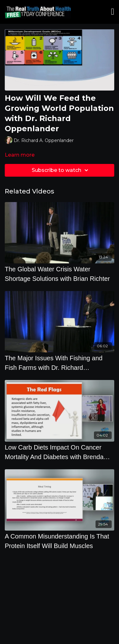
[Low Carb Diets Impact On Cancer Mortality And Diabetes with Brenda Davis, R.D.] (60, 452)
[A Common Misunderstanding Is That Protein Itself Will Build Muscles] (60, 541)
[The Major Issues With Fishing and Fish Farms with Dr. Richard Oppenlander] (60, 363)
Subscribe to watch (61, 170)
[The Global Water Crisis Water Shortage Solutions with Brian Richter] (60, 274)
